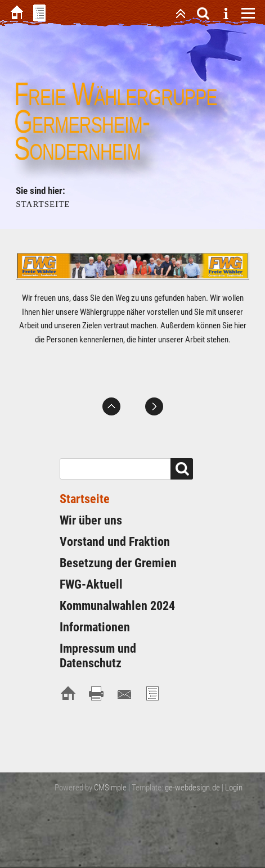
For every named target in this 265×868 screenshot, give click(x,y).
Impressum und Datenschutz (98, 656)
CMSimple (110, 788)
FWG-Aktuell (91, 584)
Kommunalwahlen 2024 (117, 606)
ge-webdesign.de (192, 788)
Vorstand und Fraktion (115, 542)
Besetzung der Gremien (118, 563)
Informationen (95, 627)
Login (234, 788)
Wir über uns (91, 520)
